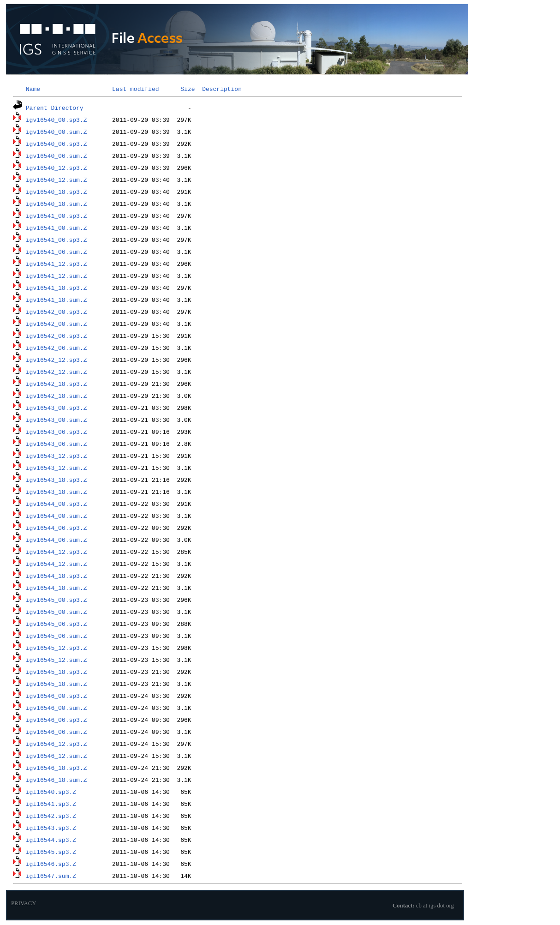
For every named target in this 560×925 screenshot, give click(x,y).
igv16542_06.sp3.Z (57, 336)
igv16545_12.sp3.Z (57, 648)
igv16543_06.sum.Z (57, 444)
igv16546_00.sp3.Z (57, 696)
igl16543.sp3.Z (51, 828)
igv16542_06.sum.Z (57, 348)
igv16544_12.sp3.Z (57, 552)
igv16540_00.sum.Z (57, 132)
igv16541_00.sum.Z (57, 228)
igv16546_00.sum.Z (57, 708)
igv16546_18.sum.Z (57, 780)
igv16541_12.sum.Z (57, 276)
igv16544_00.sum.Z (57, 516)
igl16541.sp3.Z (51, 804)
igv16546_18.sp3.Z (57, 768)
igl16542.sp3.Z (51, 816)
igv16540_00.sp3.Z (57, 120)
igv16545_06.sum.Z (57, 636)
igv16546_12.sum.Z (57, 756)
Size (188, 89)
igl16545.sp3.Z (51, 852)
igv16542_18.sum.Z (57, 396)
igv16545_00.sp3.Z (57, 600)
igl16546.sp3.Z (51, 864)
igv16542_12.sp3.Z (57, 360)
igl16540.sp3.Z (51, 792)
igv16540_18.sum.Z (57, 204)
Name (33, 89)
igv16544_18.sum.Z (57, 588)
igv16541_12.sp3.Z (57, 264)
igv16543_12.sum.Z (57, 468)
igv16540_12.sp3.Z (57, 168)
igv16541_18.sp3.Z (57, 288)
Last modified (135, 89)
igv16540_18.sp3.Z (57, 192)
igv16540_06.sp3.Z (57, 144)
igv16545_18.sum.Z (57, 684)
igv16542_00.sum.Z (57, 324)
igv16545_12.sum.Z (57, 660)
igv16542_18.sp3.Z (57, 384)
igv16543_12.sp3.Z (57, 456)
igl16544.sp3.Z (51, 840)
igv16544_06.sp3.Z (57, 528)
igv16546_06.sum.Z (57, 732)
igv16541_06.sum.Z (57, 252)
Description (222, 89)
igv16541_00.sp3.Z (57, 216)
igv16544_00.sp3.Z (57, 504)
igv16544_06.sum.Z (57, 540)
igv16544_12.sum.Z (57, 564)
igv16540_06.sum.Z (57, 156)
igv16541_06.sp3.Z (57, 240)
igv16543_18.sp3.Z (57, 480)
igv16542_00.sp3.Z (57, 312)
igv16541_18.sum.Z (57, 300)
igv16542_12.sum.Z (57, 372)
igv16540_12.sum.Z (57, 180)
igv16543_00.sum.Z (57, 420)
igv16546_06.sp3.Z (57, 720)
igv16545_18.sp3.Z (57, 672)
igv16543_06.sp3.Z (57, 432)
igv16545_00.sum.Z (57, 612)
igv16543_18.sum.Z (57, 492)
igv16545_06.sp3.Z (57, 624)
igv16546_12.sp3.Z (57, 744)
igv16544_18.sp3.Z (57, 576)
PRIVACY (24, 903)
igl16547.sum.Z (51, 876)
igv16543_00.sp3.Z (57, 408)
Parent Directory (55, 108)
